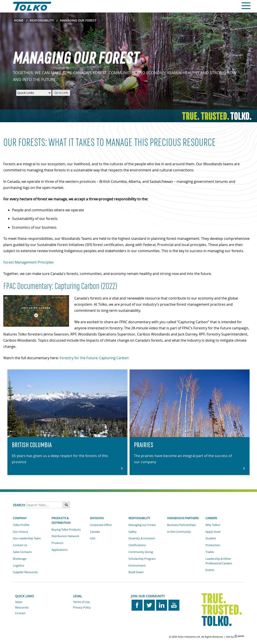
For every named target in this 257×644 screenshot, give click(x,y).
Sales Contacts (22, 552)
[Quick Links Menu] (34, 93)
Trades (210, 552)
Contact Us (20, 545)
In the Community (179, 532)
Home (19, 20)
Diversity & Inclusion (142, 538)
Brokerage (20, 559)
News (19, 602)
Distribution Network (65, 536)
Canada (95, 532)
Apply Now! (213, 532)
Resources (22, 607)
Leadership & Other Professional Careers (219, 561)
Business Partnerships (181, 525)
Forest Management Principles (29, 262)
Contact (20, 613)
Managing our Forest (142, 525)
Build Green (136, 572)
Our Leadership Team (27, 538)
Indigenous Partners (183, 518)
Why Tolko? (213, 525)
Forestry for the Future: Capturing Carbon (94, 358)
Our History (21, 532)
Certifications (137, 545)
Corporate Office (101, 525)
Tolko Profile (21, 525)
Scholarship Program (142, 559)
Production (213, 545)
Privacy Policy (82, 607)
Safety (133, 532)
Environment (137, 565)
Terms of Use (81, 602)
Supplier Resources (25, 572)
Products (57, 543)
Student (211, 538)
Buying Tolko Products (66, 529)
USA (93, 538)
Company (20, 518)
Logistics (19, 565)
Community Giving (141, 552)
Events (210, 570)
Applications (60, 550)
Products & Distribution (61, 520)
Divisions (97, 518)
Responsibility (42, 20)
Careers (211, 518)
